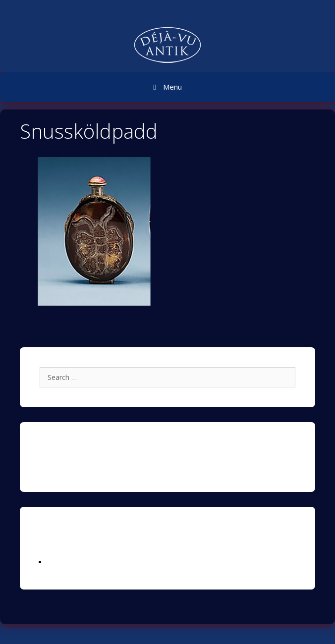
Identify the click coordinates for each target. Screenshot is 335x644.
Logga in (61, 562)
